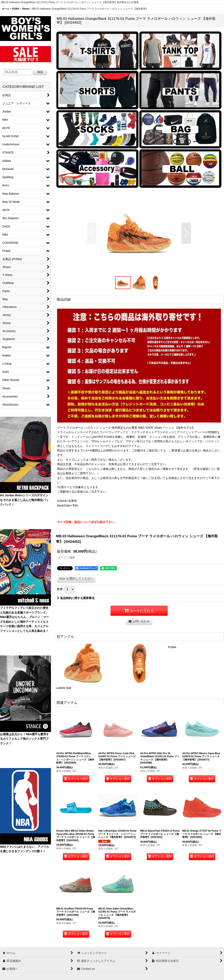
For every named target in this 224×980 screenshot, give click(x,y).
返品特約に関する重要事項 (76, 598)
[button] (92, 233)
